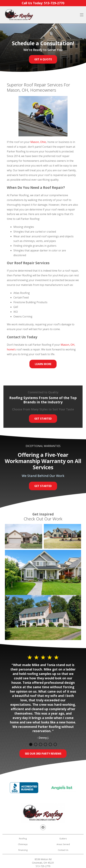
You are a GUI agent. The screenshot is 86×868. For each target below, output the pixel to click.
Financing (23, 850)
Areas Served (63, 844)
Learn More (43, 364)
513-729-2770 (43, 866)
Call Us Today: (43, 3)
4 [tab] (45, 744)
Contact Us (63, 850)
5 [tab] (50, 744)
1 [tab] (31, 744)
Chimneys (23, 844)
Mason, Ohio (38, 142)
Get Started (43, 419)
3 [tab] (41, 744)
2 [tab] (36, 744)
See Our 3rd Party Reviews (43, 754)
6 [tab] (55, 744)
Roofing (23, 838)
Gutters (63, 838)
